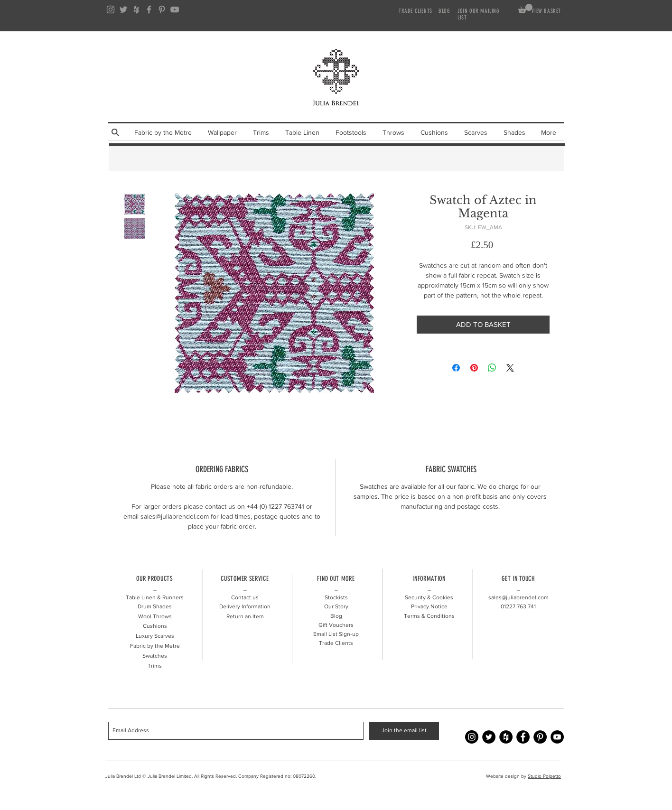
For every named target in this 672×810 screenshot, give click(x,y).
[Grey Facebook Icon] (149, 9)
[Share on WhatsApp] (492, 368)
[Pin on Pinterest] (474, 368)
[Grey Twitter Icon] (123, 9)
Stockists (336, 597)
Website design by (507, 776)
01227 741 (518, 606)
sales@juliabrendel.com (518, 597)
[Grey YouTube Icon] (175, 9)
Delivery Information (245, 606)
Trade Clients (336, 643)
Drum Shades (155, 606)
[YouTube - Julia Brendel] (557, 737)
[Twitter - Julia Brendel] (489, 737)
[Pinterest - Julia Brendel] (540, 737)
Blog (336, 616)
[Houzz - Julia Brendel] (506, 737)
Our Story (336, 606)
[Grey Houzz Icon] (136, 9)
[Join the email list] (404, 731)
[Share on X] (510, 368)
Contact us (245, 597)
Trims (155, 666)
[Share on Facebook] (456, 368)
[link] (525, 9)
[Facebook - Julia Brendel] (523, 737)
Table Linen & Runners (155, 597)
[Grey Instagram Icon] (111, 9)
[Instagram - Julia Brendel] (472, 737)
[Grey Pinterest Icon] (162, 9)
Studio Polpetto (544, 776)
